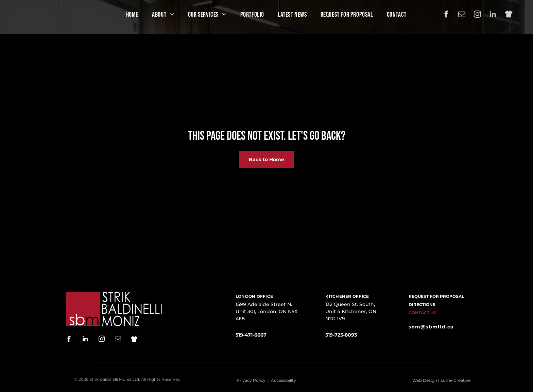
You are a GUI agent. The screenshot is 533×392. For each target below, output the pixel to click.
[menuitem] (132, 15)
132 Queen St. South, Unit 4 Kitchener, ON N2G (351, 311)
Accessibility (283, 380)
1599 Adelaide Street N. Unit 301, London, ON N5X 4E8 (266, 311)
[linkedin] (493, 15)
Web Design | (426, 380)
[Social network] (509, 15)
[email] (462, 15)
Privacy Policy (251, 380)
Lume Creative (455, 380)
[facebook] (446, 15)
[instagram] (477, 15)
